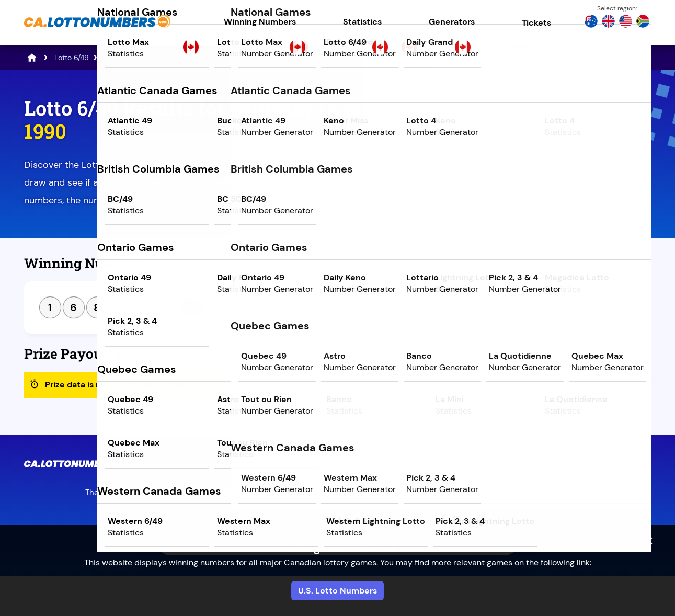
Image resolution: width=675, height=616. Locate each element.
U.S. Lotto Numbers (337, 591)
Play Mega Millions (560, 186)
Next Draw (608, 267)
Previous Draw (512, 267)
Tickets (536, 23)
